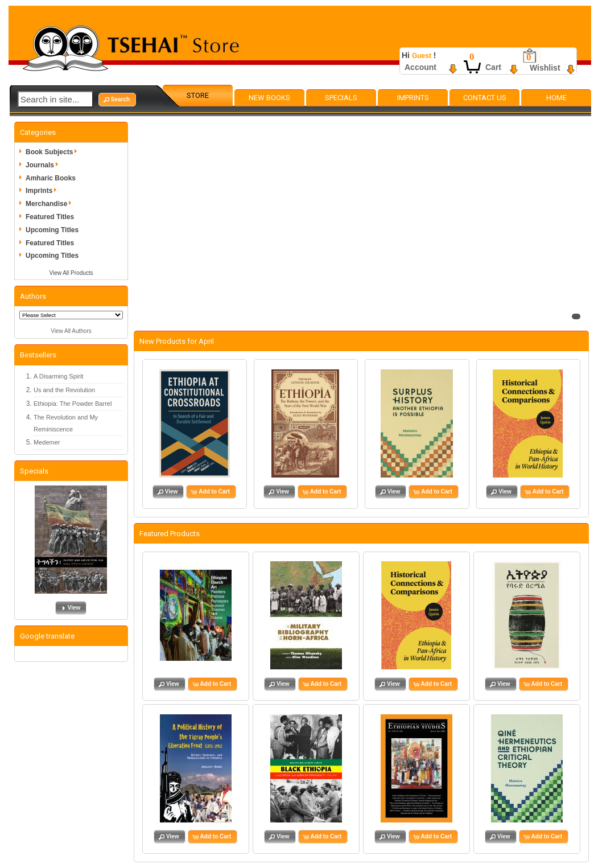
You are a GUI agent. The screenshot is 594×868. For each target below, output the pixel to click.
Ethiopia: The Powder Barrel (73, 404)
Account (420, 67)
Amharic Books (51, 178)
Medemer (47, 442)
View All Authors (71, 331)
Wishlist (545, 68)
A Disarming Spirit (58, 376)
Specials (341, 98)
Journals (44, 165)
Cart (493, 67)
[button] (117, 100)
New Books (269, 98)
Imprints (413, 98)
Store (198, 95)
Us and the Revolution (64, 390)
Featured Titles (50, 217)
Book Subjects (53, 152)
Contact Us (485, 98)
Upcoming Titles (52, 230)
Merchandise (50, 204)
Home (556, 98)
